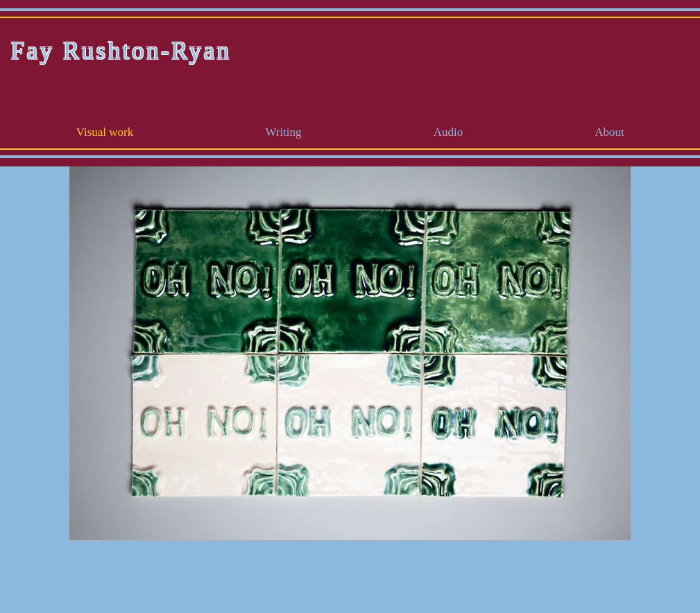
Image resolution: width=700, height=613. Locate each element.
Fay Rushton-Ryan (121, 51)
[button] (284, 132)
